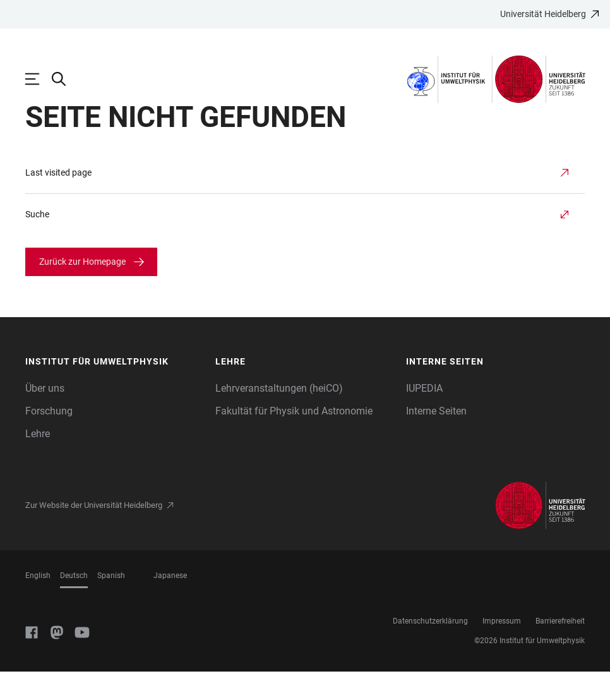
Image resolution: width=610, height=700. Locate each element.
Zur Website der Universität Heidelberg (94, 534)
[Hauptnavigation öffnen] (39, 79)
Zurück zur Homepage (82, 290)
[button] (114, 390)
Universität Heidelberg (543, 14)
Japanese (170, 604)
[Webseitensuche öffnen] (65, 79)
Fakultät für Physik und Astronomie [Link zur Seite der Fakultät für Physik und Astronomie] (294, 439)
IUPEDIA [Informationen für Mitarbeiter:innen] (424, 417)
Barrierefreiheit (560, 649)
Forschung (49, 439)
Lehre (38, 462)
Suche (37, 243)
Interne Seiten (436, 439)
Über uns (45, 417)
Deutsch (74, 604)
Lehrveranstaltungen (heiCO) (279, 417)
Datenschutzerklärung (430, 649)
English (38, 604)
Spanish (111, 604)
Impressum (502, 649)
